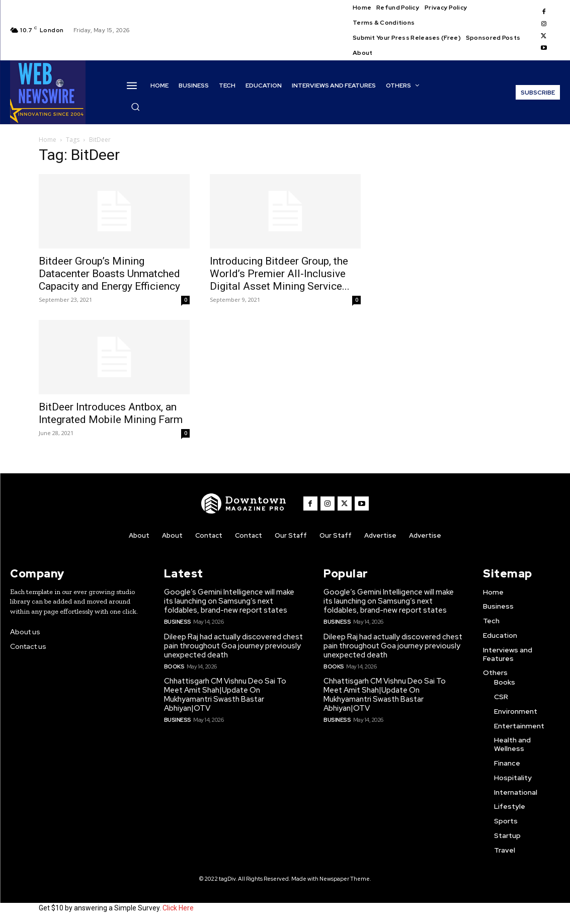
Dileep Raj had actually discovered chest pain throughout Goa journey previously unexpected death (233, 646)
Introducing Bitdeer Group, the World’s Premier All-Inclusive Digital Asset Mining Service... (280, 274)
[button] (135, 107)
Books (174, 666)
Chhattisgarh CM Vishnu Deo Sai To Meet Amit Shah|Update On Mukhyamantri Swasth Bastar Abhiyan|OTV (225, 695)
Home (48, 140)
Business (178, 622)
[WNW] (244, 503)
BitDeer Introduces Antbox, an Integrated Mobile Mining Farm (111, 413)
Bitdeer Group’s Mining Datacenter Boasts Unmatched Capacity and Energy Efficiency (109, 274)
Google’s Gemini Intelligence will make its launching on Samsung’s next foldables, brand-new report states (229, 601)
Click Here (178, 908)
